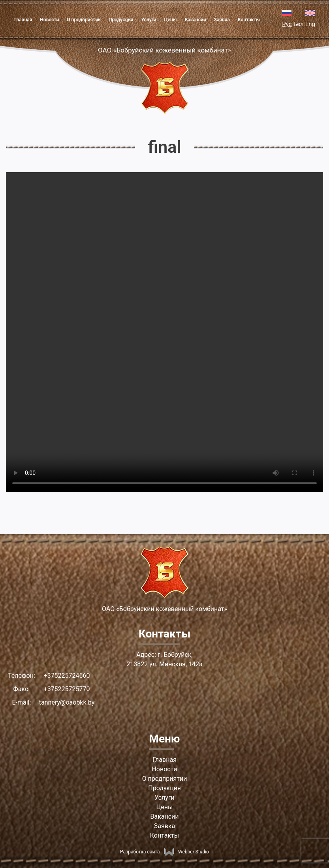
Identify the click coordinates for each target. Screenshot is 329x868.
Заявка (222, 20)
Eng (310, 24)
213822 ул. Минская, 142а (164, 664)
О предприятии (84, 20)
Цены (171, 20)
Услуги (149, 20)
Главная (23, 20)
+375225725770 (67, 689)
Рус (287, 24)
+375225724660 (67, 676)
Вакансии (196, 20)
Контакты (249, 20)
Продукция (121, 20)
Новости (49, 20)
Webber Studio (186, 852)
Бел (299, 24)
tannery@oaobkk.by (67, 702)
